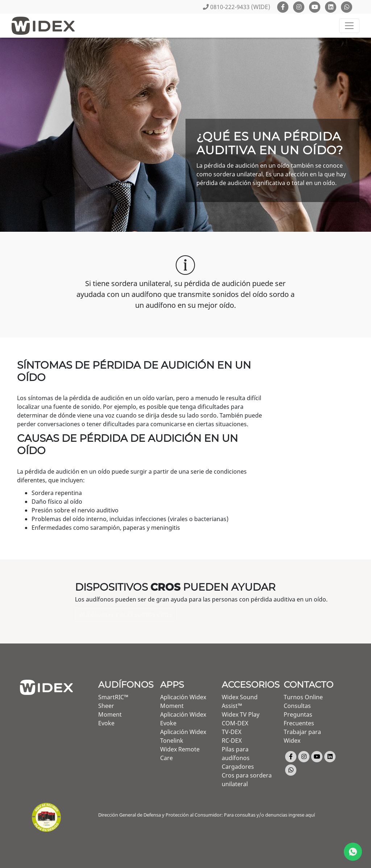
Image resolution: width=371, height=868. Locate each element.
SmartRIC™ (113, 697)
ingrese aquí (302, 815)
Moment (110, 714)
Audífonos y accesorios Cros (126, 615)
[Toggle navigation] (349, 26)
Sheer (106, 706)
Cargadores (238, 767)
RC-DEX (232, 741)
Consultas (297, 706)
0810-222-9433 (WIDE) (237, 7)
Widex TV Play (241, 714)
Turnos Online (303, 697)
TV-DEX (232, 732)
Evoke (106, 723)
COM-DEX (235, 723)
